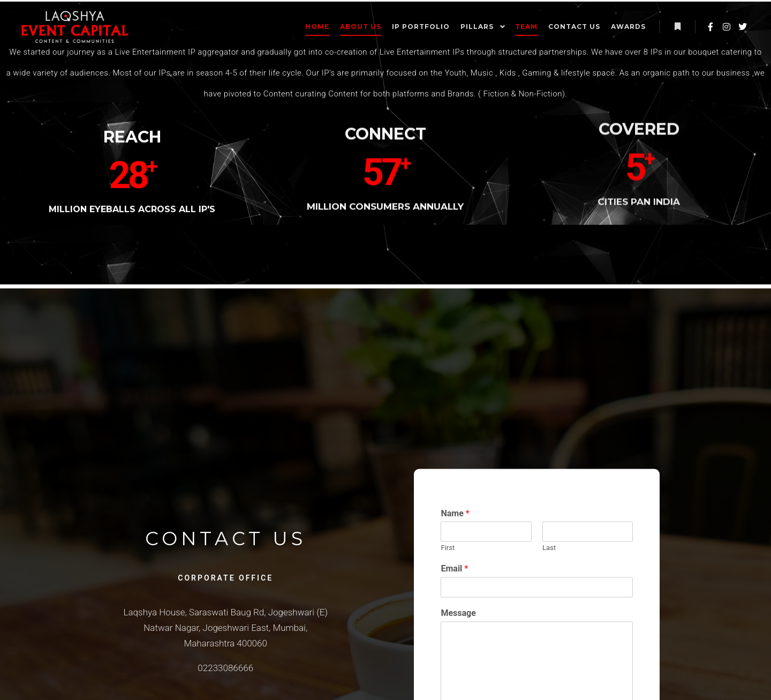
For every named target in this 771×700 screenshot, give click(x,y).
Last (576, 624)
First (474, 624)
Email (481, 645)
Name (482, 589)
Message (485, 689)
